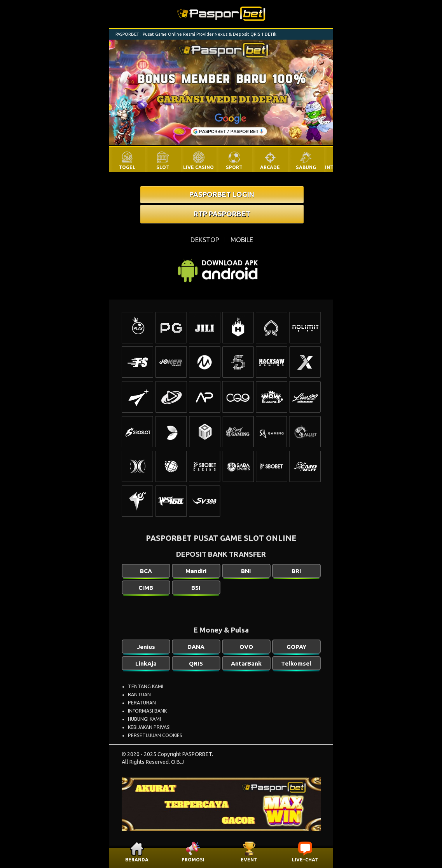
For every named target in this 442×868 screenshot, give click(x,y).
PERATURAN (142, 703)
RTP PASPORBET (222, 214)
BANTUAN (139, 695)
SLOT (163, 167)
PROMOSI (193, 860)
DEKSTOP (205, 240)
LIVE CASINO (198, 167)
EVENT (249, 860)
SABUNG (306, 167)
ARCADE (270, 167)
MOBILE (242, 240)
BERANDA (137, 860)
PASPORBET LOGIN (222, 194)
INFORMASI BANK (147, 711)
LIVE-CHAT (305, 860)
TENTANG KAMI (146, 686)
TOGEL (127, 167)
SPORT (234, 167)
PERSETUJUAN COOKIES (155, 735)
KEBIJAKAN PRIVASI (149, 727)
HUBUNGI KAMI (144, 719)
